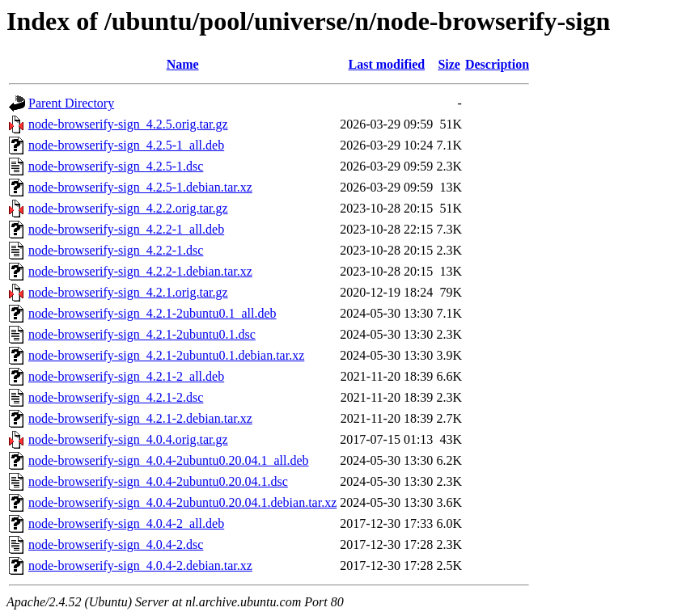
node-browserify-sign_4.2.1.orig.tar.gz (128, 292)
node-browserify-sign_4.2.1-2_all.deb (126, 376)
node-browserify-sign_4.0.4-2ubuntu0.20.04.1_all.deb (169, 460)
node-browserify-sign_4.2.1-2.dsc (116, 397)
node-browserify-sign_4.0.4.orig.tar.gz (128, 439)
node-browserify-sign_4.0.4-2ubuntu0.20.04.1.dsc (158, 481)
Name (183, 64)
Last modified (386, 64)
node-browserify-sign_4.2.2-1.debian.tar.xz (140, 271)
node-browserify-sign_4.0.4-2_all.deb (126, 523)
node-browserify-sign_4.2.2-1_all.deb (126, 229)
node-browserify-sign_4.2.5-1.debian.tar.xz (140, 187)
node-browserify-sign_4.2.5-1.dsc (116, 166)
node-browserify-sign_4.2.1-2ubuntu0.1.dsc (142, 334)
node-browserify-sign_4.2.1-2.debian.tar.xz (140, 418)
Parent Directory (71, 103)
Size (449, 64)
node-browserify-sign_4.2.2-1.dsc (116, 250)
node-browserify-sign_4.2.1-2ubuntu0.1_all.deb (152, 313)
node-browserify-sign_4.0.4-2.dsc (116, 544)
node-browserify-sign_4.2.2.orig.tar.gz (128, 208)
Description (497, 64)
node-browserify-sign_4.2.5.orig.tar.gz (128, 124)
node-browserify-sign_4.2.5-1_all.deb (126, 145)
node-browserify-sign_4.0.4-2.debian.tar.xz (140, 565)
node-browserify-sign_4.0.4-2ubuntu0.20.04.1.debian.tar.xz (182, 502)
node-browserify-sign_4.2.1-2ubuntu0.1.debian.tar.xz (166, 355)
